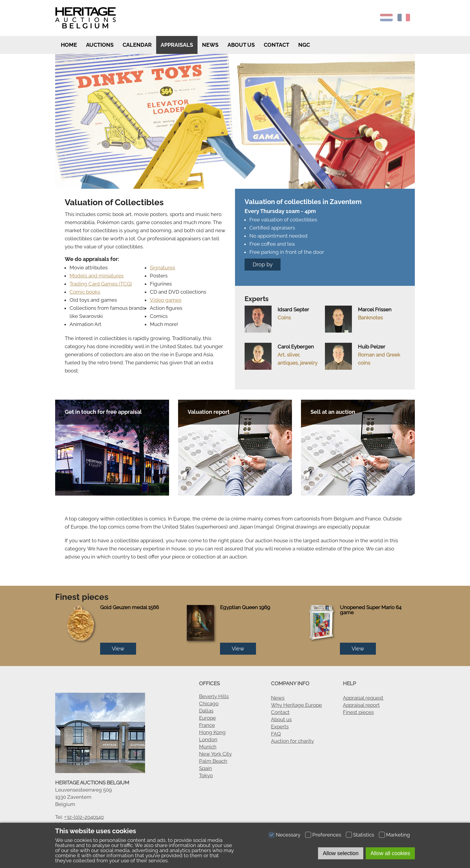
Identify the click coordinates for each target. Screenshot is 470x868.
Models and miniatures (97, 276)
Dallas (206, 711)
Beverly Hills (214, 696)
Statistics (364, 835)
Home (68, 45)
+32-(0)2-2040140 (84, 817)
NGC (304, 45)
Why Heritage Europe (296, 705)
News (210, 45)
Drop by (263, 264)
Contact (277, 45)
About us (241, 45)
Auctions (100, 45)
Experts (280, 727)
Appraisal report (361, 705)
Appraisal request (363, 698)
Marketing (398, 835)
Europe (207, 718)
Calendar (137, 45)
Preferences (327, 835)
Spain (205, 768)
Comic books (85, 292)
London (208, 739)
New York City (215, 754)
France (207, 725)
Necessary (288, 835)
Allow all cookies (390, 853)
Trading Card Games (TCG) (101, 284)
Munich (208, 747)
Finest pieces (358, 712)
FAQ (276, 734)
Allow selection (341, 853)
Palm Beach (213, 761)
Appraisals (177, 45)
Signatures (162, 268)
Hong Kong (212, 732)
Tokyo (206, 775)
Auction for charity (292, 741)
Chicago (209, 704)
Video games (166, 300)
